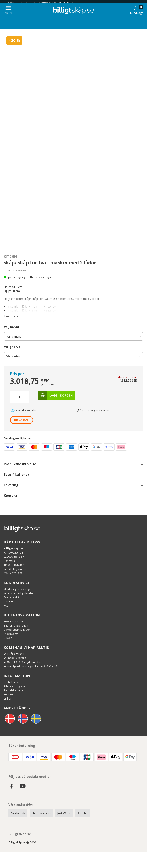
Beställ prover (12, 682)
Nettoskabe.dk (41, 813)
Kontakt (8, 694)
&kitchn (82, 813)
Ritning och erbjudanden (19, 593)
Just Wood (64, 813)
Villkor (8, 699)
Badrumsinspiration (16, 626)
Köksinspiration (13, 621)
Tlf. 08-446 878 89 (15, 565)
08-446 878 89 (66, 3)
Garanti (8, 601)
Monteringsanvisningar (18, 589)
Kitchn (10, 257)
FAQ (6, 606)
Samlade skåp (12, 597)
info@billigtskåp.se (15, 569)
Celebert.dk (18, 813)
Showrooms (11, 634)
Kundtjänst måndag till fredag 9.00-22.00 (32, 666)
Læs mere (11, 316)
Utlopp (8, 638)
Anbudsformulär (14, 690)
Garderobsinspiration (17, 630)
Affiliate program (14, 686)
